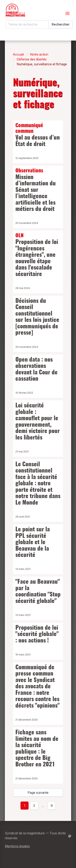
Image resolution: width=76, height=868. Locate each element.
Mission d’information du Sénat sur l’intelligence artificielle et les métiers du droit (38, 190)
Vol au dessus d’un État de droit (38, 135)
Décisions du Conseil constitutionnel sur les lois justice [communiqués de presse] (37, 317)
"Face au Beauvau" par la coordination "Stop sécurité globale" (38, 592)
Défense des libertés (32, 59)
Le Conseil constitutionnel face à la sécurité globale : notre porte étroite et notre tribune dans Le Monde (38, 484)
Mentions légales (17, 846)
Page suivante (38, 793)
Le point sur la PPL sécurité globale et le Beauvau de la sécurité (33, 542)
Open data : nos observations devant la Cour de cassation (36, 370)
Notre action (39, 54)
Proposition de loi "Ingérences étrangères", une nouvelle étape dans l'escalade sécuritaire (38, 255)
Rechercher (61, 24)
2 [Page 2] (34, 806)
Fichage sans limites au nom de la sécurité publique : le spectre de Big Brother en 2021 (37, 749)
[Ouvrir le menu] (67, 13)
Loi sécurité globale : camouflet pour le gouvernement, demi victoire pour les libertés (38, 422)
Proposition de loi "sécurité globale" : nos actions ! (37, 634)
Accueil (18, 54)
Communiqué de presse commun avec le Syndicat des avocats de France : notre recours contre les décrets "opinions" (37, 687)
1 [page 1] (25, 806)
